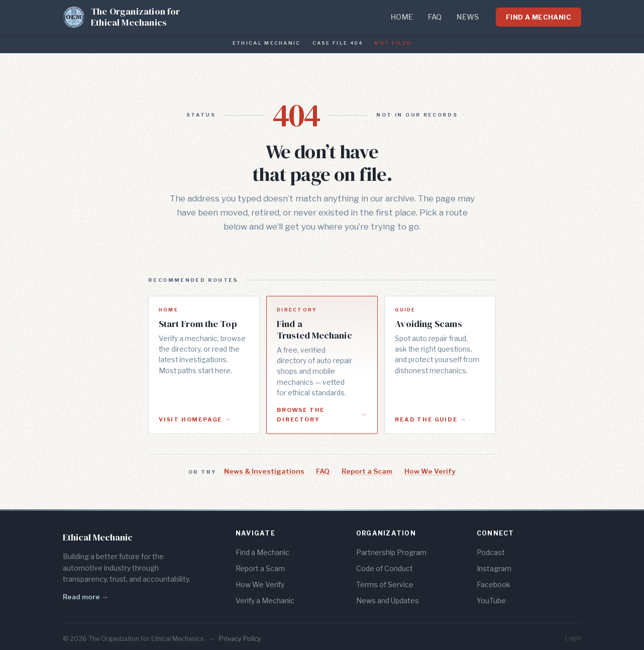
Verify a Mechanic (265, 601)
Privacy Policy (240, 639)
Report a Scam (367, 471)
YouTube (491, 601)
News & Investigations (264, 471)
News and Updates (388, 601)
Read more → (85, 597)
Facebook (494, 584)
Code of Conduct (385, 568)
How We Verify (430, 471)
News (468, 17)
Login (573, 638)
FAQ (435, 17)
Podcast (491, 552)
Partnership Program (391, 552)
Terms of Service (385, 584)
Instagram (494, 568)
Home (402, 17)
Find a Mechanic (539, 17)
